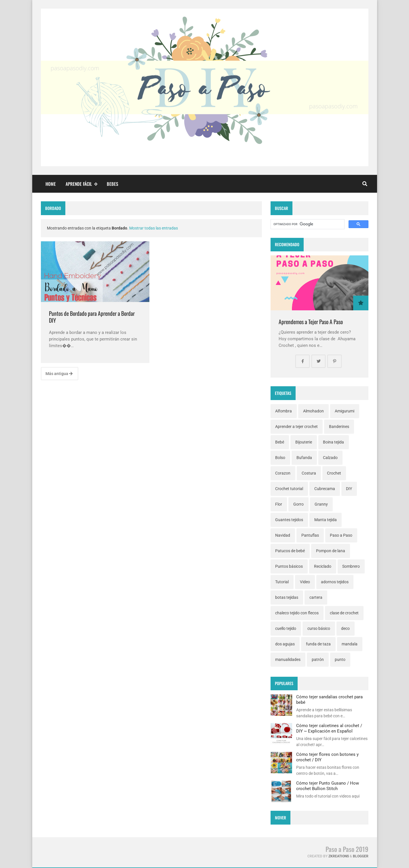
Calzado (330, 458)
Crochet (334, 473)
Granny (321, 504)
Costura (309, 473)
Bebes (113, 184)
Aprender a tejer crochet (296, 427)
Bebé (280, 442)
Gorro (298, 504)
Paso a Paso (341, 535)
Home (51, 184)
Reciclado (323, 566)
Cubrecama (325, 489)
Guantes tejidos (289, 520)
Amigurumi (345, 411)
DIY (349, 489)
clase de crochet (344, 613)
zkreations (339, 856)
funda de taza (318, 644)
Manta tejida (326, 520)
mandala (350, 644)
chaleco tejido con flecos (297, 613)
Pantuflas (310, 535)
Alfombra (284, 411)
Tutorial (282, 582)
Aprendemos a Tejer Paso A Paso (311, 322)
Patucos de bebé (290, 551)
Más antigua (59, 374)
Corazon (283, 473)
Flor (279, 504)
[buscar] (307, 224)
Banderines (339, 427)
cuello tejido (286, 628)
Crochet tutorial (289, 489)
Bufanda (304, 458)
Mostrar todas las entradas (154, 228)
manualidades (288, 659)
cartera (316, 597)
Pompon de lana (331, 551)
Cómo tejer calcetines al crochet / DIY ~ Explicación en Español (329, 728)
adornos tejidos (335, 582)
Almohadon (313, 411)
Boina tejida (333, 442)
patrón (318, 659)
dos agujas (285, 644)
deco (345, 628)
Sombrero (351, 566)
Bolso (280, 458)
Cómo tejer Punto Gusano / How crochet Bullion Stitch (328, 786)
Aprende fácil (81, 184)
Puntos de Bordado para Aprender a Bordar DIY (92, 317)
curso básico (319, 628)
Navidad (283, 535)
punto (340, 659)
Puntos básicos (289, 566)
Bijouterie (304, 442)
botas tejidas (287, 597)
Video (305, 582)
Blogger (361, 856)
